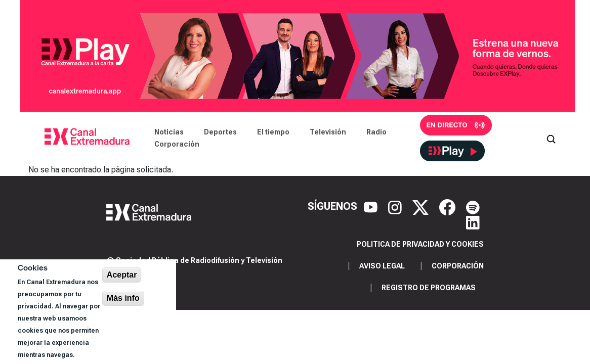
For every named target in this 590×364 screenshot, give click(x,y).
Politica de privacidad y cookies (420, 244)
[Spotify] (473, 206)
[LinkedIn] (473, 221)
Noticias (169, 132)
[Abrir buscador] (551, 138)
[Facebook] (449, 206)
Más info (123, 298)
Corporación (177, 144)
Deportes (220, 132)
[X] (422, 206)
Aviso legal (382, 266)
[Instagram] (396, 206)
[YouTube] (372, 206)
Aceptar (122, 275)
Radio (376, 132)
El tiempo (273, 132)
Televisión (328, 132)
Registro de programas (429, 288)
